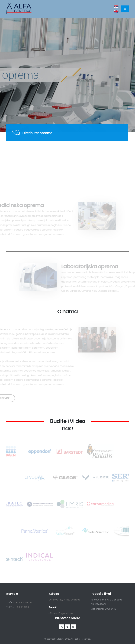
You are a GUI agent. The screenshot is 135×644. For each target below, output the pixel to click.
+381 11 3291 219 (24, 602)
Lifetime (61, 639)
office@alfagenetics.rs (61, 613)
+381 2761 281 (23, 607)
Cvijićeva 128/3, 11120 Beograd (65, 600)
